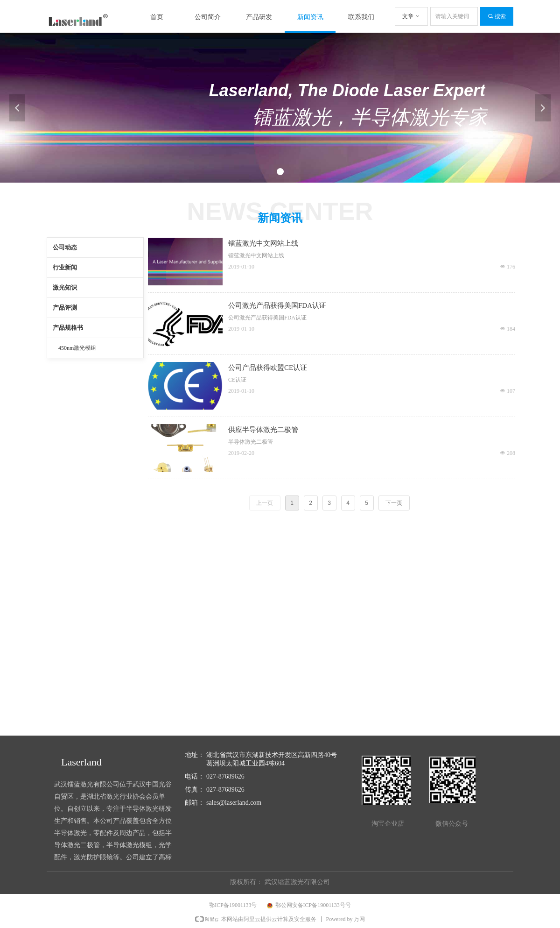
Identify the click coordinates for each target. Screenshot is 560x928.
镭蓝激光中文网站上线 (263, 243)
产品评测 (65, 308)
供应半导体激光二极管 (263, 430)
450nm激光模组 (77, 348)
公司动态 (65, 247)
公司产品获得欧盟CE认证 (268, 368)
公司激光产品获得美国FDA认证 (277, 305)
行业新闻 (65, 267)
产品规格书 (68, 328)
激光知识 (65, 287)
